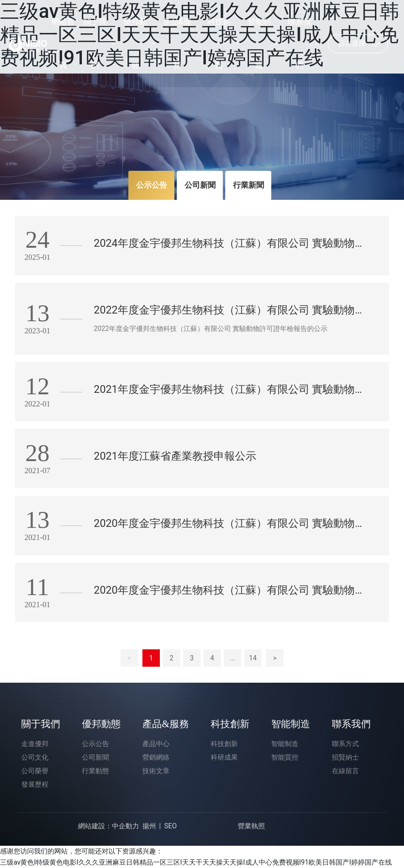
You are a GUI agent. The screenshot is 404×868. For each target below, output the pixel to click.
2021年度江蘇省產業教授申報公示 (175, 456)
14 (253, 658)
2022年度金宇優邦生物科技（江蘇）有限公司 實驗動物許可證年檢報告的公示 (211, 329)
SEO (171, 826)
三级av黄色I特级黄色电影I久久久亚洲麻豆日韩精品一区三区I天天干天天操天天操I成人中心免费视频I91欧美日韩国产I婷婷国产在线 (196, 862)
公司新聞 (200, 185)
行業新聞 (249, 185)
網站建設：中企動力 (109, 826)
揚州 (149, 826)
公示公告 (152, 185)
